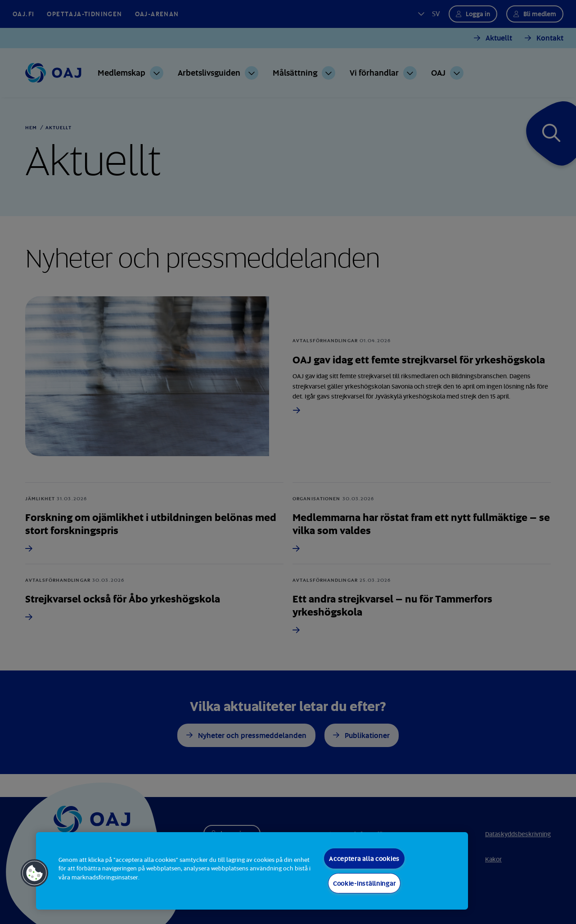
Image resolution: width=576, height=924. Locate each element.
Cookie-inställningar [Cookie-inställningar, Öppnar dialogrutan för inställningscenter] (364, 883)
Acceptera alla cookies (364, 858)
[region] (252, 871)
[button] (35, 873)
